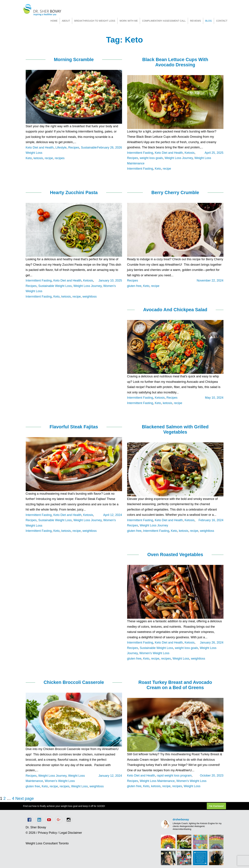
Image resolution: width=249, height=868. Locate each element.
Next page (25, 798)
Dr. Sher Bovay (42, 10)
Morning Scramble (74, 60)
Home (54, 21)
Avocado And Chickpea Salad (175, 310)
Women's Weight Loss (154, 653)
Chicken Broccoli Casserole (74, 682)
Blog (209, 21)
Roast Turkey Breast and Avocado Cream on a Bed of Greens (175, 685)
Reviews (195, 21)
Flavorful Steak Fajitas (74, 427)
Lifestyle (61, 148)
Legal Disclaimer (71, 833)
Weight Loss (181, 659)
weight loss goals (151, 158)
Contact (222, 21)
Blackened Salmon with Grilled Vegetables (175, 429)
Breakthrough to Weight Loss (95, 21)
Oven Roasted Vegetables (175, 555)
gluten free (134, 286)
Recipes (74, 148)
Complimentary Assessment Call (164, 21)
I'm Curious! (216, 806)
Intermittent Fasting (140, 153)
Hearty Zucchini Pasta (74, 193)
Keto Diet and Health (40, 148)
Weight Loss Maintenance (157, 781)
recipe (49, 158)
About (66, 21)
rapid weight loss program (174, 776)
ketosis (38, 158)
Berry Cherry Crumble (175, 193)
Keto (29, 158)
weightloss (90, 297)
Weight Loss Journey (179, 158)
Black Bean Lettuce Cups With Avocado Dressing (175, 62)
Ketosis (190, 153)
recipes (60, 158)
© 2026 (31, 833)
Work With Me (129, 21)
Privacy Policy (48, 833)
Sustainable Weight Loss (55, 286)
